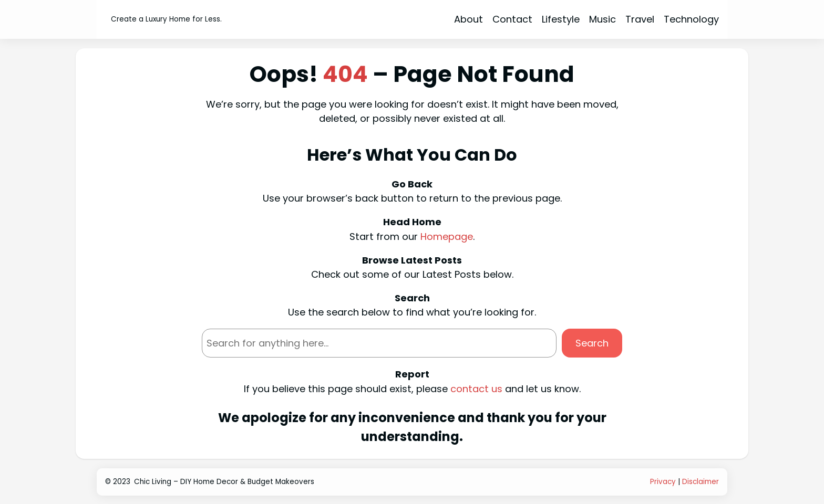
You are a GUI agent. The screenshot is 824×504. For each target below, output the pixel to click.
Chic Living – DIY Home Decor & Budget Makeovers (224, 482)
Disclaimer (701, 482)
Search (592, 343)
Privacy (663, 482)
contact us (476, 389)
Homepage (447, 237)
